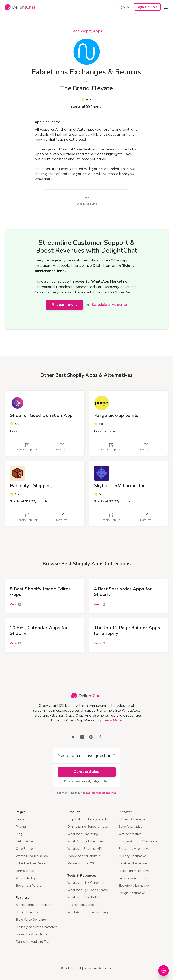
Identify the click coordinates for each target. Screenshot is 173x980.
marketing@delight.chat (101, 793)
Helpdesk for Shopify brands (87, 819)
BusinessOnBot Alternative (138, 841)
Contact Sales (86, 772)
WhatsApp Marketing (83, 834)
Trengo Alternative (132, 893)
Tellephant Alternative (134, 871)
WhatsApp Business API (85, 849)
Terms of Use (25, 871)
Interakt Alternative (132, 819)
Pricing (21, 827)
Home (20, 819)
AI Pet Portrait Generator (34, 905)
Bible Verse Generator (31, 920)
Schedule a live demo (109, 305)
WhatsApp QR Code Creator (88, 890)
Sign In (123, 7)
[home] (20, 7)
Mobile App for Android (84, 856)
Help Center (25, 841)
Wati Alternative (130, 834)
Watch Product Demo (32, 856)
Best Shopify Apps (87, 31)
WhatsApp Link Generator (86, 883)
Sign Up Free (147, 7)
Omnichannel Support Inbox (88, 827)
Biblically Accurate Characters (37, 927)
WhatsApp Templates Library (88, 912)
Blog (19, 834)
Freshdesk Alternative (134, 878)
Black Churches (27, 912)
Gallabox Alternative (133, 863)
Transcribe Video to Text (33, 934)
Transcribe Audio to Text (33, 942)
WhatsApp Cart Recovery (86, 841)
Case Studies (25, 849)
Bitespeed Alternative (134, 849)
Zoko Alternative (130, 827)
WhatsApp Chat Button (84, 897)
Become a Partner (29, 886)
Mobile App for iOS (81, 863)
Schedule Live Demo (31, 863)
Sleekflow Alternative (134, 886)
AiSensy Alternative (132, 856)
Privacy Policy (26, 878)
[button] (166, 7)
